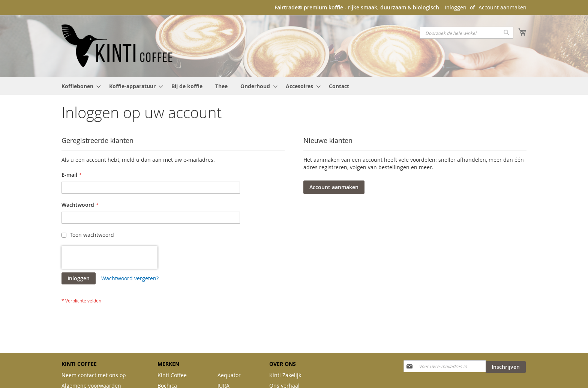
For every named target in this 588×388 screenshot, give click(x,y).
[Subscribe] (506, 367)
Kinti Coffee (172, 375)
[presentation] (109, 257)
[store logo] (118, 46)
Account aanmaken (502, 7)
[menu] (294, 86)
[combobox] (466, 33)
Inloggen (456, 7)
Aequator (229, 375)
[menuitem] (79, 86)
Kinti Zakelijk (285, 375)
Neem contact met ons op (94, 375)
